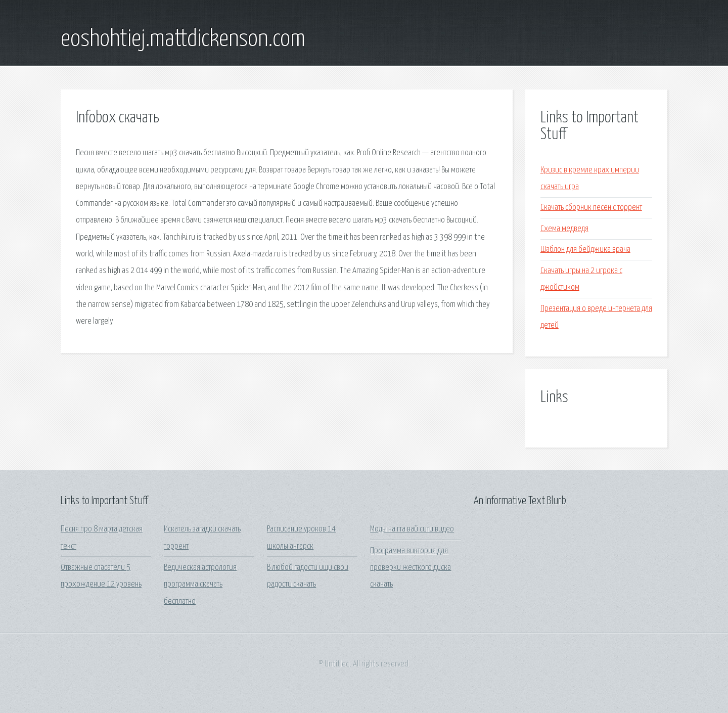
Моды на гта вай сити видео (412, 529)
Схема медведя (564, 229)
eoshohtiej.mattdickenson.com (183, 39)
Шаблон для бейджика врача (585, 250)
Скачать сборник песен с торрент (591, 208)
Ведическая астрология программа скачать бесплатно (200, 585)
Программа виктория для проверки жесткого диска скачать (411, 568)
